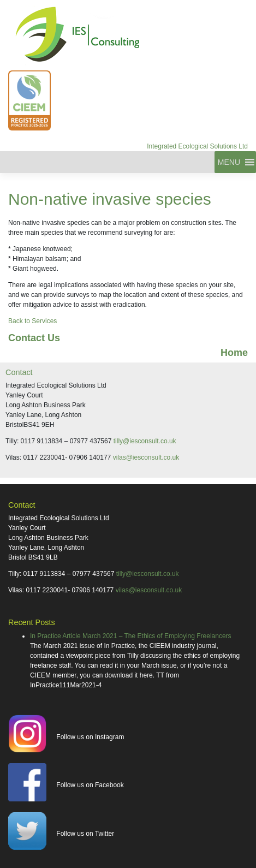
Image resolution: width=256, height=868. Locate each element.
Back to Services (32, 321)
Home (234, 353)
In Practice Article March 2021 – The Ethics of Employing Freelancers (131, 636)
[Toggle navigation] (5, 162)
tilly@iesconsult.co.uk (145, 441)
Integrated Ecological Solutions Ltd (197, 146)
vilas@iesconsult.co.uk (146, 457)
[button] (229, 162)
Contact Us (34, 338)
